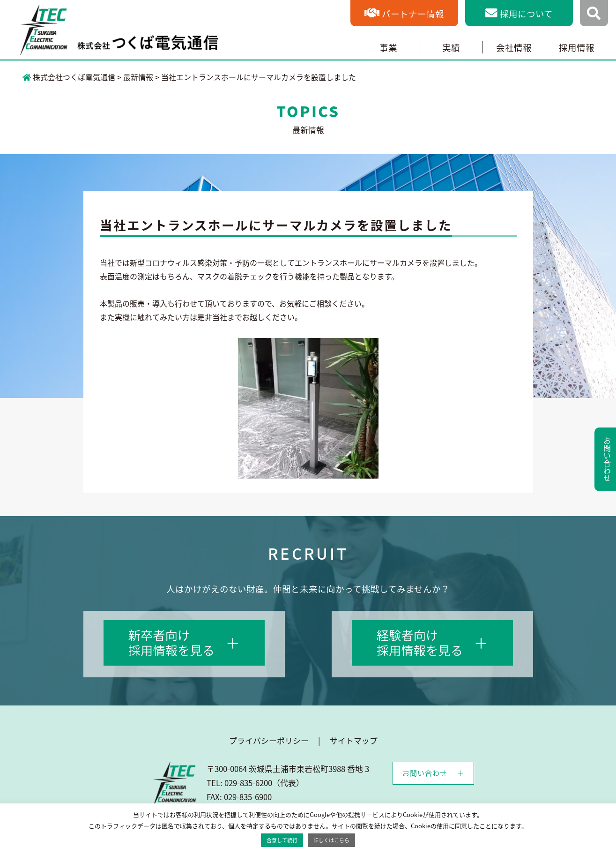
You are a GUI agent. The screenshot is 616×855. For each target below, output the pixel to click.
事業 (388, 47)
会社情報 (514, 47)
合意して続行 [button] (282, 840)
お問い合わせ (425, 773)
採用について (526, 14)
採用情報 (577, 47)
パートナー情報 (413, 14)
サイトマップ (354, 741)
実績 (451, 47)
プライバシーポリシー (269, 741)
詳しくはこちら (331, 840)
